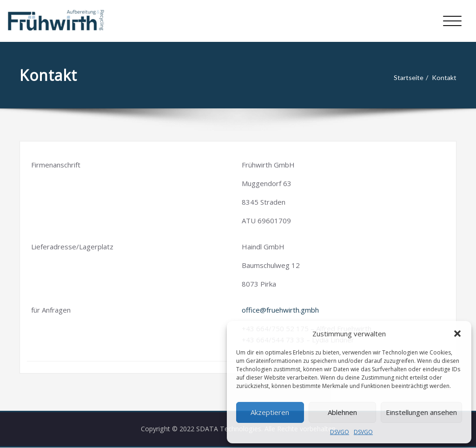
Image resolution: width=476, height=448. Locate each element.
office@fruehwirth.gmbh (280, 310)
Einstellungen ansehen (421, 412)
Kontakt (446, 78)
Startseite (409, 78)
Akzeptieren (270, 412)
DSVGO (340, 432)
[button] (457, 334)
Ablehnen (342, 412)
